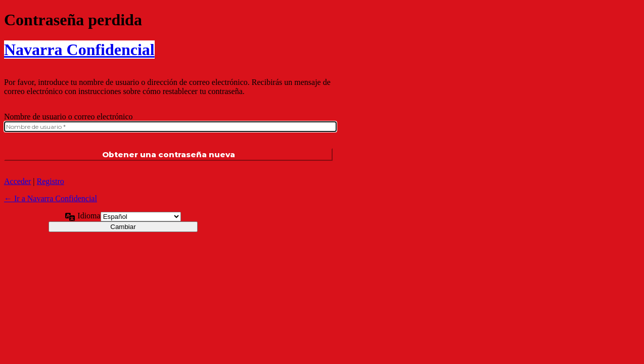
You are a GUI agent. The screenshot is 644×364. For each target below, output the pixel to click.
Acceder (17, 181)
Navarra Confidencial (79, 50)
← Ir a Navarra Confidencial (51, 198)
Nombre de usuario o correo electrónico (68, 117)
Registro (51, 181)
